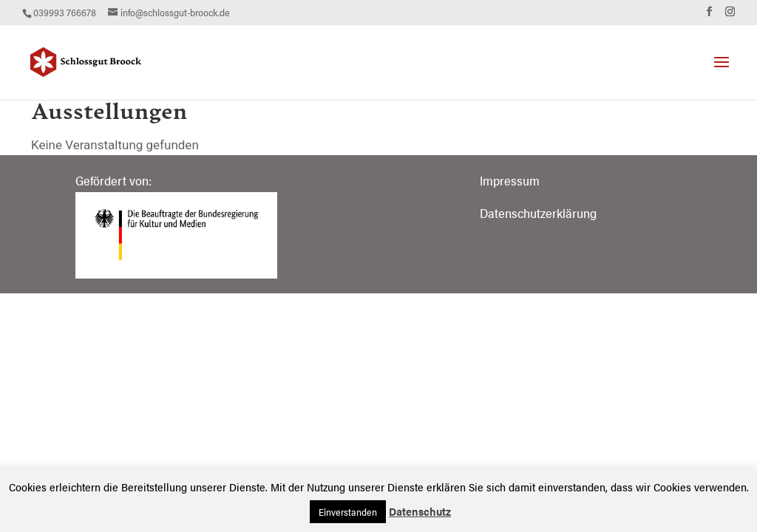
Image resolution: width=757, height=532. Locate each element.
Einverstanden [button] (348, 512)
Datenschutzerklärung (538, 213)
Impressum (510, 180)
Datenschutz (420, 511)
